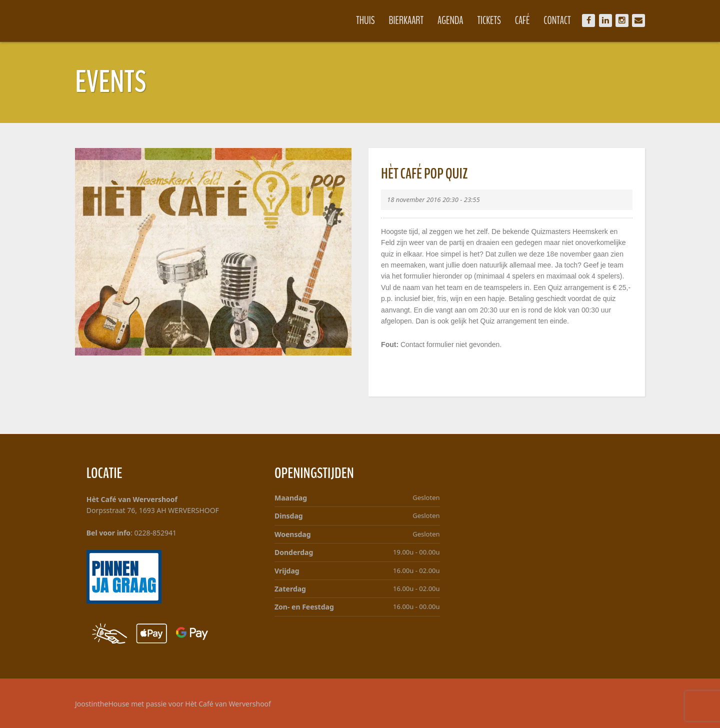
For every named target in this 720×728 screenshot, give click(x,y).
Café (522, 20)
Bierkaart (406, 20)
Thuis (365, 20)
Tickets (489, 20)
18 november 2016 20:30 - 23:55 (433, 199)
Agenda (450, 20)
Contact (557, 20)
